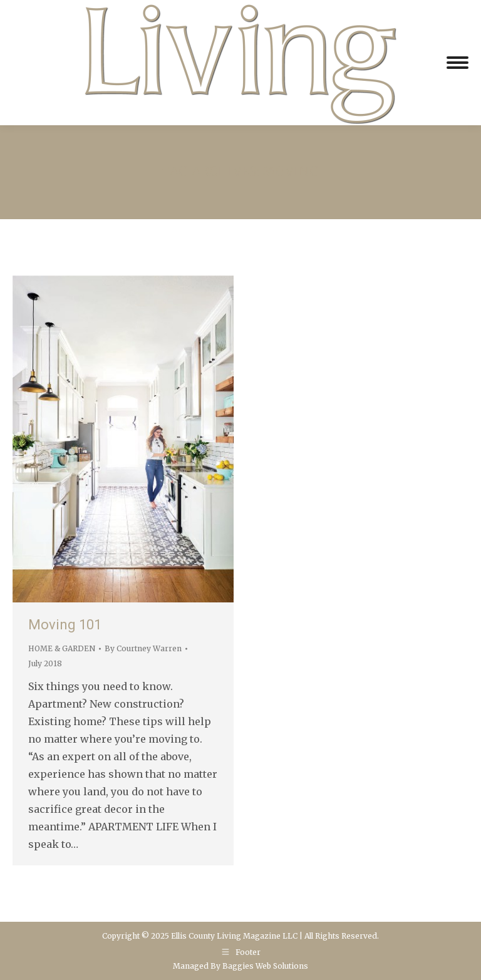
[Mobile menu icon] (458, 63)
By (143, 648)
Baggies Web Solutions (265, 966)
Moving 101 (65, 625)
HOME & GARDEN (62, 648)
